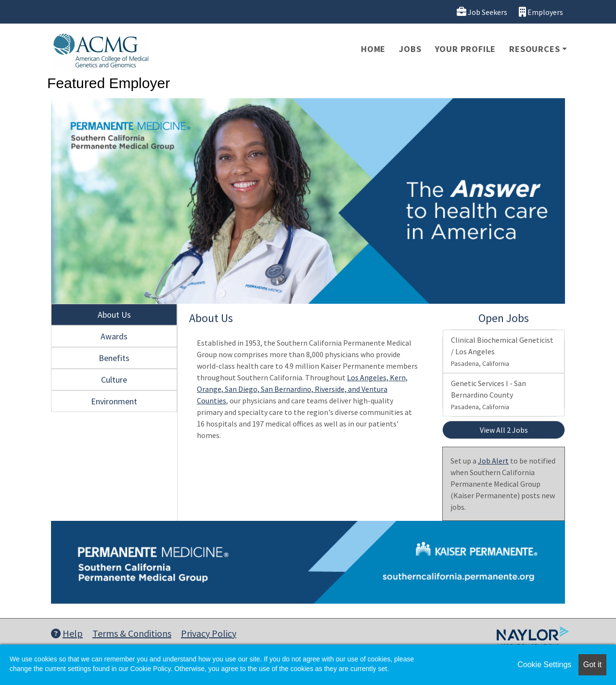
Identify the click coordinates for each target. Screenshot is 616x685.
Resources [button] (534, 49)
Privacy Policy (209, 633)
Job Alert (493, 461)
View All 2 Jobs (504, 430)
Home (373, 49)
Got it (592, 665)
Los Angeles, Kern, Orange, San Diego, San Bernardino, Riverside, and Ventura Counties (302, 389)
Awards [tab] (114, 336)
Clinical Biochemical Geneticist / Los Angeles (502, 351)
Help (67, 633)
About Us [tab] (114, 315)
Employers (541, 12)
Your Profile (466, 49)
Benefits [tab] (114, 358)
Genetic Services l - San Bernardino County (488, 395)
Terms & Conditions (132, 633)
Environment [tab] (114, 401)
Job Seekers (482, 12)
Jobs (410, 49)
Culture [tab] (114, 380)
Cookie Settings (544, 665)
